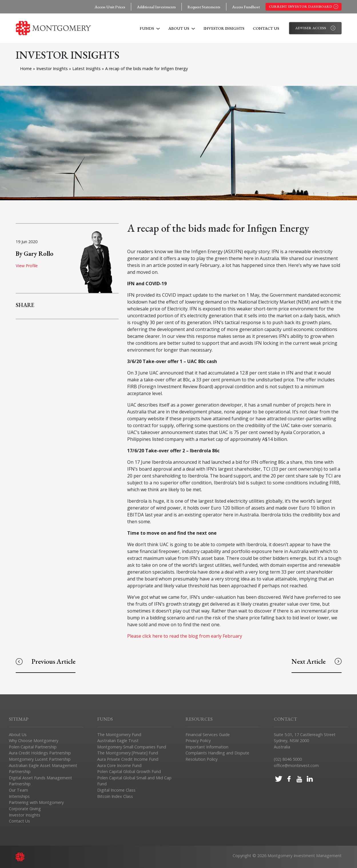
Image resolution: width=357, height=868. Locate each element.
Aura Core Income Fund (119, 765)
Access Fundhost (246, 7)
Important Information (207, 747)
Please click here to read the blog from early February (185, 636)
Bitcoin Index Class (115, 796)
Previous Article (46, 661)
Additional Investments (156, 7)
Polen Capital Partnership (33, 747)
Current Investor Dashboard (304, 7)
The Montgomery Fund (119, 735)
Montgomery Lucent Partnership (40, 759)
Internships (19, 796)
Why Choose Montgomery (34, 741)
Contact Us (266, 28)
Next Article (316, 661)
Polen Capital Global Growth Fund (129, 771)
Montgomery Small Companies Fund (132, 747)
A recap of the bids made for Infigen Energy (146, 69)
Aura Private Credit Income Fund (128, 759)
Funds (150, 28)
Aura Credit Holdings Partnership (40, 753)
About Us (182, 28)
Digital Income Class (116, 790)
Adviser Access (315, 28)
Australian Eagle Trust (118, 741)
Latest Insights (87, 69)
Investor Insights (224, 28)
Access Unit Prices (110, 7)
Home (26, 69)
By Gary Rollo (35, 253)
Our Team (18, 790)
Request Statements (204, 7)
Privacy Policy (198, 741)
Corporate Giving (25, 809)
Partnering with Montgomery (36, 802)
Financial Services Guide (208, 735)
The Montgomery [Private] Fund (128, 753)
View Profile (27, 266)
